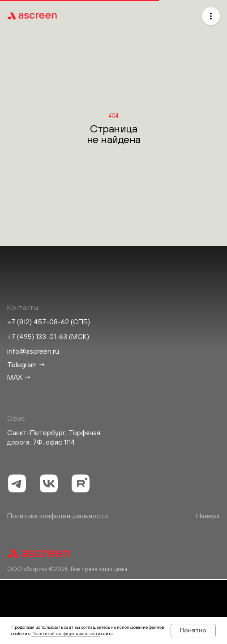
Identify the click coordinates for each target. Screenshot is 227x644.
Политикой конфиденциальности (66, 633)
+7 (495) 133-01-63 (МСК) (48, 336)
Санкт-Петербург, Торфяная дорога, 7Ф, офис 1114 (54, 437)
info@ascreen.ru (33, 351)
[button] (211, 16)
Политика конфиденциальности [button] (58, 516)
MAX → (19, 377)
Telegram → (26, 364)
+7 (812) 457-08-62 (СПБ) (49, 322)
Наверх (208, 516)
